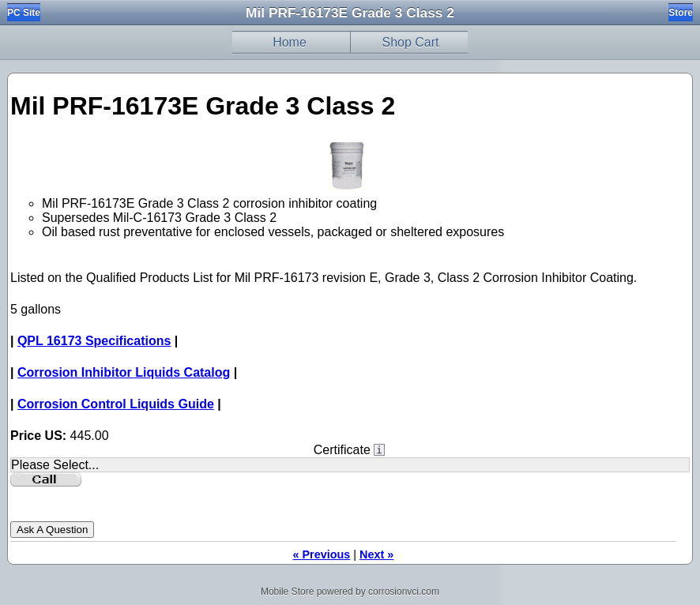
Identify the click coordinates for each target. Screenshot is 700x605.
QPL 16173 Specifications (94, 341)
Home (290, 42)
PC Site (24, 13)
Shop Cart (410, 42)
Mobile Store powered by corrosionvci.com (350, 592)
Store (681, 13)
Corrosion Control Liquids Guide (116, 404)
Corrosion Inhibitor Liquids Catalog (124, 372)
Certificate (342, 450)
